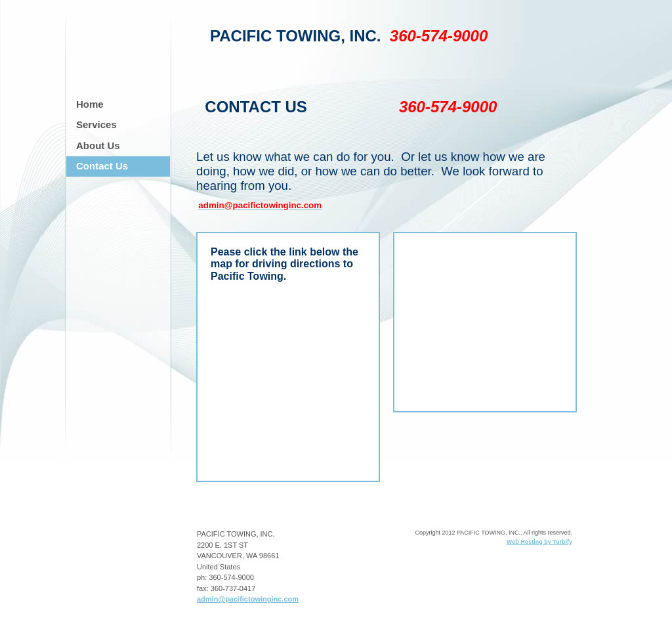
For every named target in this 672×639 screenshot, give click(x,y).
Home (90, 104)
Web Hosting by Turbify (539, 542)
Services (96, 124)
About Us (98, 145)
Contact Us (102, 166)
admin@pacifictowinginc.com (248, 599)
